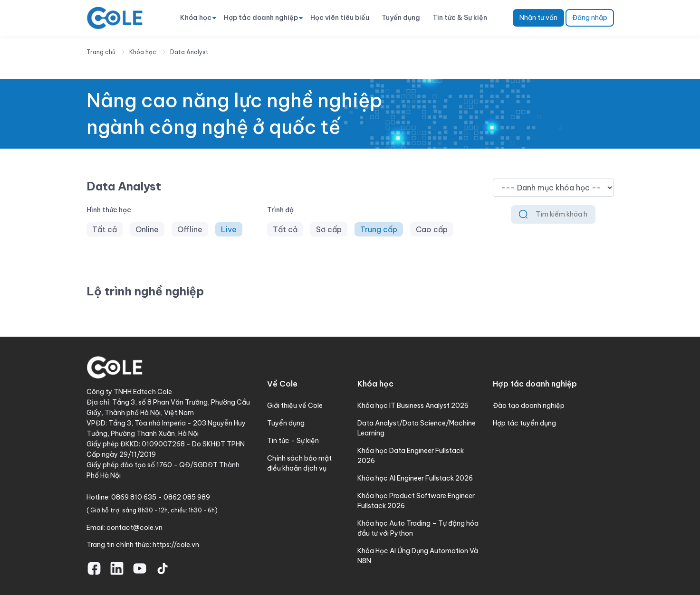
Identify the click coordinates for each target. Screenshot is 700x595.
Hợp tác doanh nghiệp (261, 18)
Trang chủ (101, 52)
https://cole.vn (176, 545)
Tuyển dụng (401, 18)
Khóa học (196, 18)
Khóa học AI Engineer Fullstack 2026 (415, 478)
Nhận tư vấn (538, 18)
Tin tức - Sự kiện (293, 441)
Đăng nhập (590, 18)
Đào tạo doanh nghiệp (529, 406)
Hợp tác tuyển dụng (524, 423)
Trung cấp (379, 229)
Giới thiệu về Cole (295, 406)
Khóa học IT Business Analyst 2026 (413, 406)
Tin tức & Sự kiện (460, 18)
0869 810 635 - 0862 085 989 (161, 497)
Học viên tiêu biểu (340, 18)
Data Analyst (189, 52)
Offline (190, 229)
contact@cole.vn (134, 528)
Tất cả (105, 229)
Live (229, 229)
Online (147, 229)
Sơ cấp (329, 229)
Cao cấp (432, 229)
